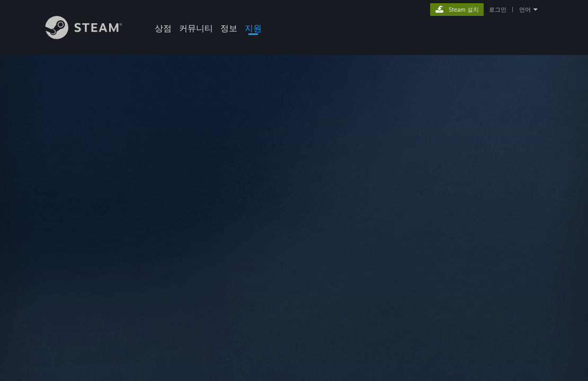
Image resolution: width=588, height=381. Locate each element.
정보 (229, 28)
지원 (253, 28)
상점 (163, 28)
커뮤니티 (196, 28)
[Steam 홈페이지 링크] (92, 36)
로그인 (498, 10)
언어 (525, 10)
